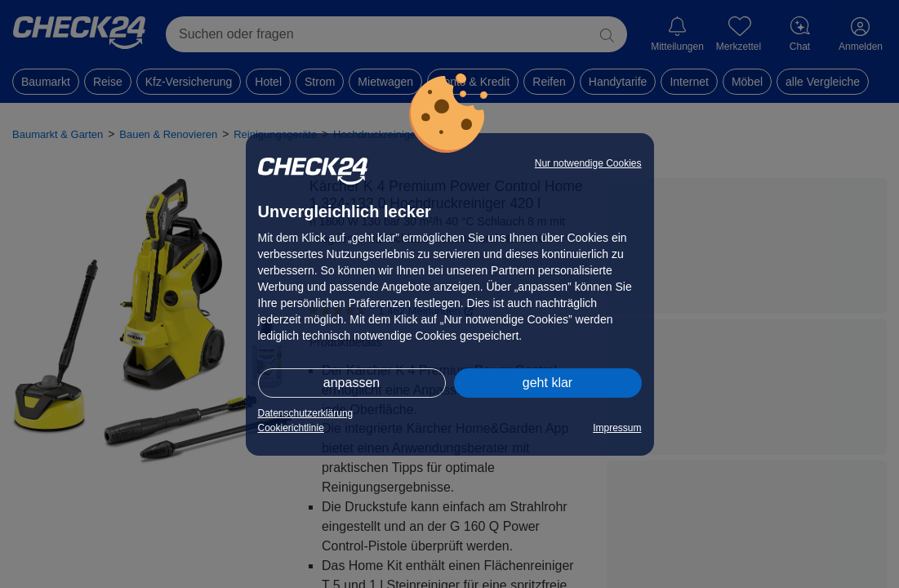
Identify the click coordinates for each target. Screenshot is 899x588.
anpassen (352, 383)
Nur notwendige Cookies (588, 163)
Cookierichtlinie (291, 428)
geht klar (547, 383)
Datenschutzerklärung (306, 413)
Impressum (617, 428)
